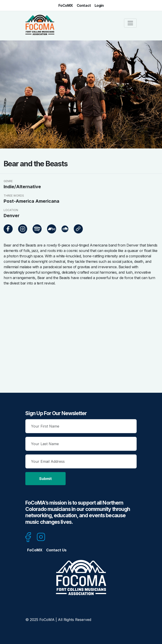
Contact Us (56, 550)
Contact (84, 5)
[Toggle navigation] (130, 23)
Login (99, 5)
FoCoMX (66, 5)
